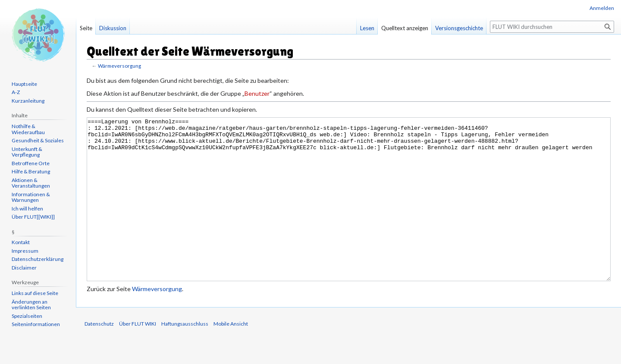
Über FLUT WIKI (138, 356)
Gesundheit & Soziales (38, 140)
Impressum (25, 251)
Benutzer (257, 93)
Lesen (367, 28)
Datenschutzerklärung (38, 259)
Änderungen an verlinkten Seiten (31, 305)
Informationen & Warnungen (31, 197)
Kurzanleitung (28, 101)
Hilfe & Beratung (31, 171)
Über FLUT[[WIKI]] (33, 217)
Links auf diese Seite (35, 293)
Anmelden (602, 8)
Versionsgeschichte (459, 28)
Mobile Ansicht (231, 356)
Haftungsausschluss (185, 356)
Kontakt (21, 242)
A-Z (16, 92)
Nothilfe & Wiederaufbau (28, 129)
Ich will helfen (27, 209)
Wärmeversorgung (119, 66)
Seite (86, 28)
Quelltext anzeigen (405, 28)
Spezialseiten (27, 316)
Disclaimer (24, 268)
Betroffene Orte (31, 163)
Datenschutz (99, 356)
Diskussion (113, 28)
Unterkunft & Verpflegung (27, 152)
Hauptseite (24, 84)
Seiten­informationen (36, 324)
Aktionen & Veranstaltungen (31, 183)
